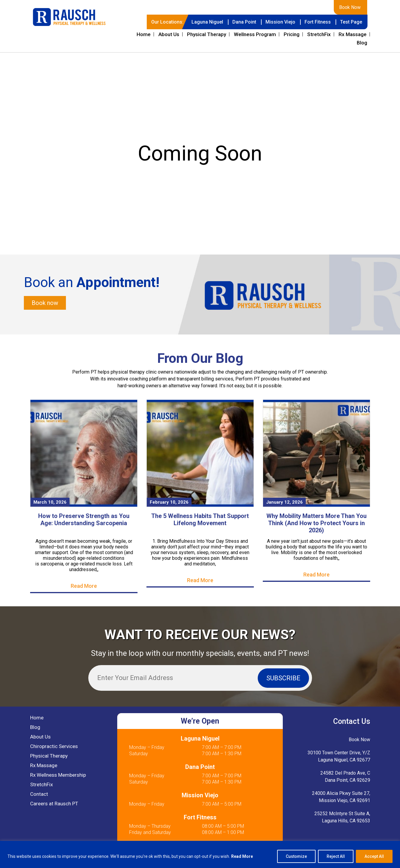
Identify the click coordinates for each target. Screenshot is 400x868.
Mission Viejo (280, 22)
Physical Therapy (207, 34)
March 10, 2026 (50, 502)
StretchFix (319, 34)
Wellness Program (255, 34)
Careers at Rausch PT (54, 804)
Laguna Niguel (207, 22)
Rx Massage (353, 34)
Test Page (351, 22)
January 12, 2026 (284, 502)
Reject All (336, 856)
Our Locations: (167, 22)
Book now (45, 303)
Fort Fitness (318, 22)
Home (144, 34)
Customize (296, 856)
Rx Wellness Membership (58, 775)
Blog (362, 43)
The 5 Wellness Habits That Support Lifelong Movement (200, 519)
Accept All (374, 856)
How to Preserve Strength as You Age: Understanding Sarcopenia (84, 519)
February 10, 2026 (169, 502)
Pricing (292, 34)
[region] (200, 854)
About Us (169, 34)
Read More (242, 856)
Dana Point (244, 22)
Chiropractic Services (54, 746)
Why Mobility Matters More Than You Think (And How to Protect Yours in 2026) (316, 523)
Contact (39, 794)
